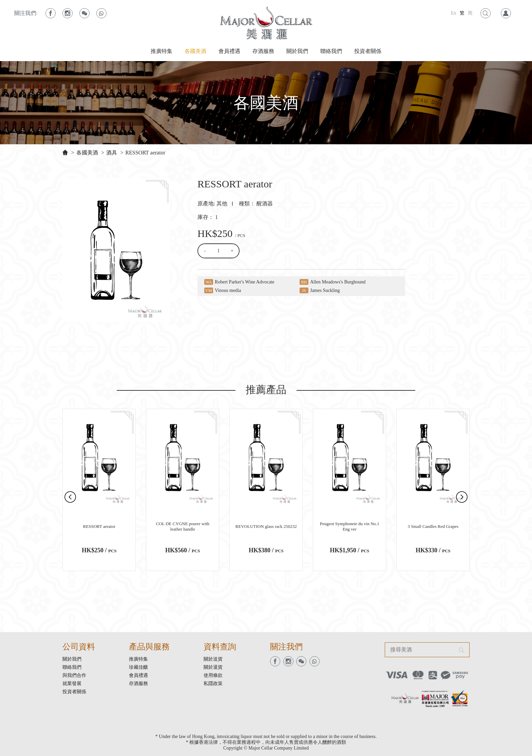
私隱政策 (213, 684)
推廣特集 (161, 51)
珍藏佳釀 (138, 667)
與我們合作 (74, 675)
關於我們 (297, 51)
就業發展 (72, 684)
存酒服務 (263, 51)
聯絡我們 (331, 51)
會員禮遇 (229, 51)
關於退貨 (213, 667)
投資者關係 (368, 51)
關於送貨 (213, 659)
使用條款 (213, 675)
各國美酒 (195, 51)
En (454, 13)
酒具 (112, 153)
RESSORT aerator (145, 153)
